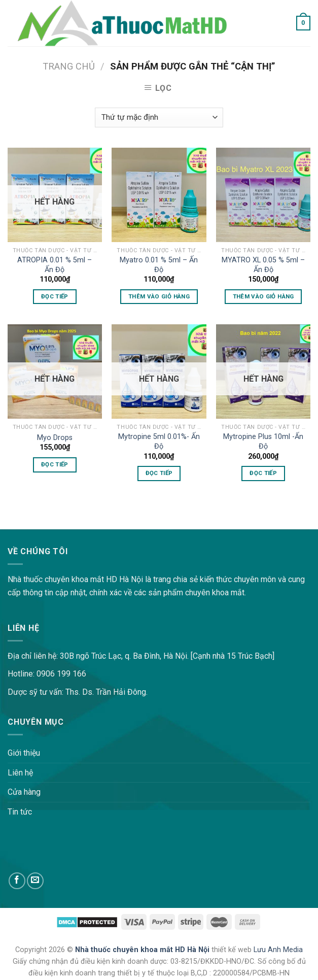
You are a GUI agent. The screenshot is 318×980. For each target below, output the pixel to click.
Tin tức (20, 812)
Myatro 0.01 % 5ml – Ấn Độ (159, 265)
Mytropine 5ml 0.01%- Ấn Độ (159, 442)
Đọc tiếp (55, 296)
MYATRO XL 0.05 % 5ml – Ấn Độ (263, 265)
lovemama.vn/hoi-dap (38, 522)
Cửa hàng (24, 792)
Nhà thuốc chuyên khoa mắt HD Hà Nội (143, 950)
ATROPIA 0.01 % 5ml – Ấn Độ (55, 265)
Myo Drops (55, 438)
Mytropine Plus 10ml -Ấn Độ (263, 442)
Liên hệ (20, 773)
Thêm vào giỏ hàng (159, 296)
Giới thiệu (24, 753)
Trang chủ (69, 66)
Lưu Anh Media (278, 950)
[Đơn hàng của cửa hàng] (159, 117)
